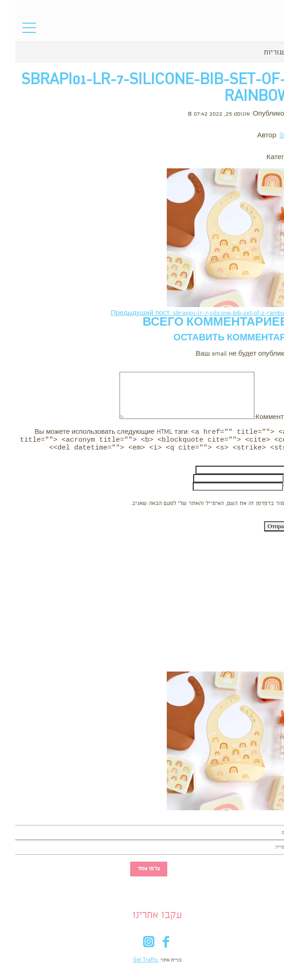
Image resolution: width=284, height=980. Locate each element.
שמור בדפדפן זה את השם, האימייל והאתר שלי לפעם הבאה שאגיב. (194, 506)
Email (276, 481)
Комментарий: (262, 417)
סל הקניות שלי (263, 30)
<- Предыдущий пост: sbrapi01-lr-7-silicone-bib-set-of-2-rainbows (190, 313)
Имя (277, 472)
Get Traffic (130, 963)
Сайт (276, 489)
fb (151, 946)
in (134, 946)
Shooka (274, 136)
